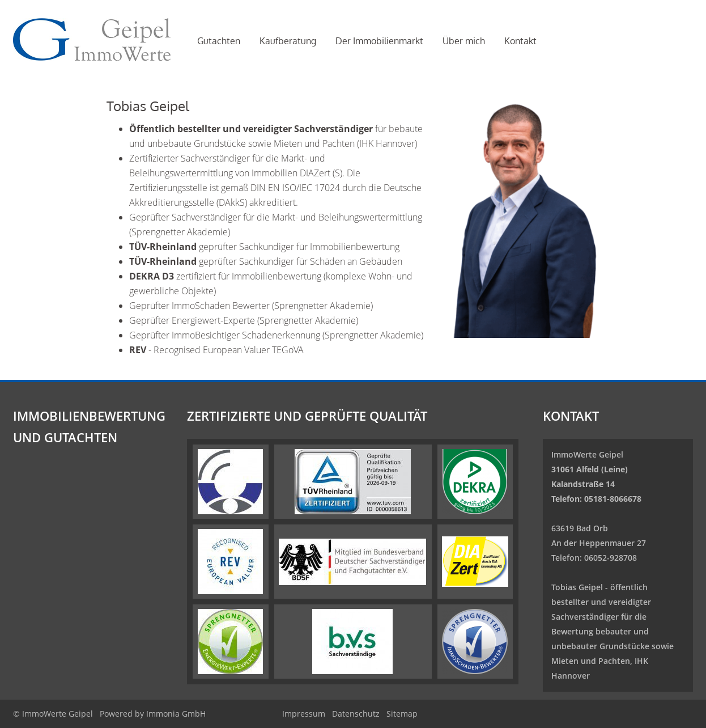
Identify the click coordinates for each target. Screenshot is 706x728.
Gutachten (219, 41)
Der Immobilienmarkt (379, 41)
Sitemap (402, 714)
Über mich (464, 41)
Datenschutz (356, 714)
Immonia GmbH (176, 714)
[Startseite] (92, 40)
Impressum (304, 714)
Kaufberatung (288, 41)
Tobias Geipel (577, 587)
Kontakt (520, 41)
